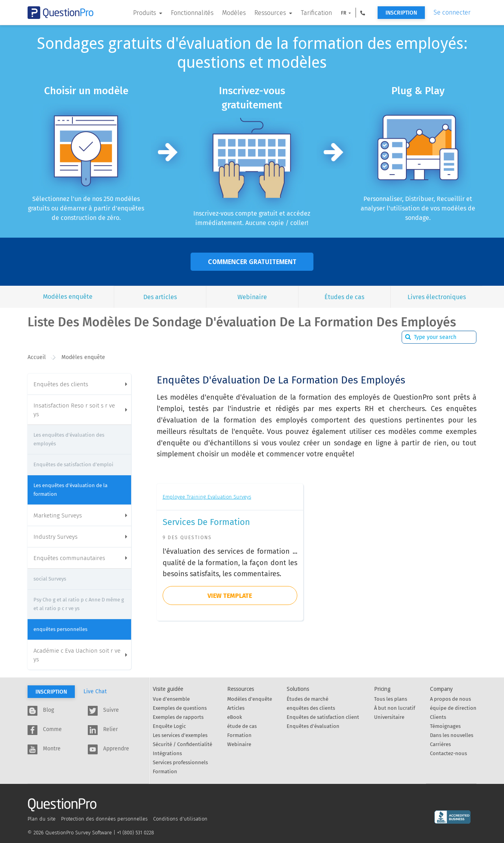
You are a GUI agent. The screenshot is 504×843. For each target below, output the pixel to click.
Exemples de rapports (178, 717)
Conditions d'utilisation (180, 819)
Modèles (234, 13)
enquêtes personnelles (60, 629)
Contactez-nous (448, 753)
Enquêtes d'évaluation (313, 726)
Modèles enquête (68, 297)
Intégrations (167, 753)
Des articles (160, 297)
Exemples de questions (180, 708)
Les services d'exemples (180, 735)
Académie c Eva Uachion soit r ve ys (80, 655)
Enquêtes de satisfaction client (323, 717)
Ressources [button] (271, 13)
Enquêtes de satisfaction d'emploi (73, 464)
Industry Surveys (80, 537)
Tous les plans (391, 699)
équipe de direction (453, 708)
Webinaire (252, 297)
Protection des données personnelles (104, 819)
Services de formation (206, 522)
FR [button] (344, 13)
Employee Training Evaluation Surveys (207, 497)
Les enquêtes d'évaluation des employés (69, 439)
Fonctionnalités (192, 13)
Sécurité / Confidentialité (183, 744)
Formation (165, 771)
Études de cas (344, 297)
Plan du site (42, 819)
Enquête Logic (169, 726)
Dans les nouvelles (452, 735)
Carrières (440, 744)
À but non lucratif (395, 708)
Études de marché (308, 699)
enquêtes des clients (311, 708)
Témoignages (445, 726)
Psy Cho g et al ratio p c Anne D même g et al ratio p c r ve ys (79, 604)
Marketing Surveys (80, 515)
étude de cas (242, 726)
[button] (363, 13)
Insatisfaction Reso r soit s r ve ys (80, 410)
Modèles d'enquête (250, 699)
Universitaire (389, 717)
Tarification (316, 13)
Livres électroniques (437, 297)
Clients (438, 717)
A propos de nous (450, 699)
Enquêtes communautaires (80, 558)
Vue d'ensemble (171, 699)
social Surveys (50, 579)
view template (230, 596)
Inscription (401, 13)
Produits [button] (145, 13)
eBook (235, 717)
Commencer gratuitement (252, 262)
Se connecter (452, 12)
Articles (236, 708)
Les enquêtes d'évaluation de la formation (70, 490)
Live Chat (95, 691)
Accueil (37, 357)
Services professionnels (180, 762)
